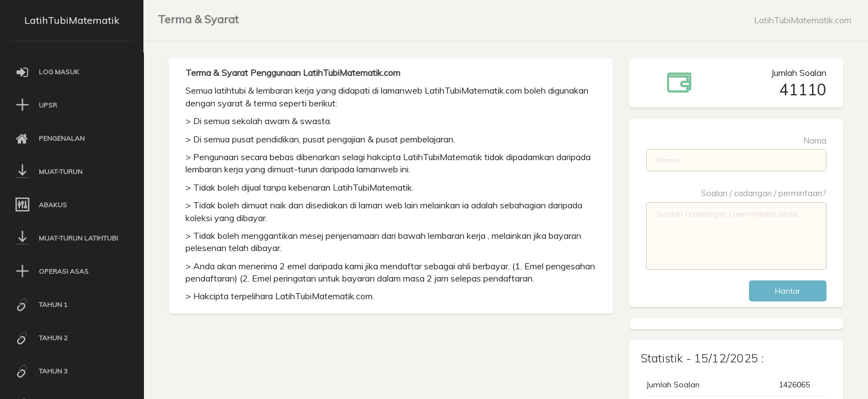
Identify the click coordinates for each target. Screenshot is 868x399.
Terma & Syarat (198, 19)
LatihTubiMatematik (72, 20)
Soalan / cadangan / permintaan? (764, 193)
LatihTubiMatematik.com (803, 20)
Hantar (788, 291)
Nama (815, 140)
